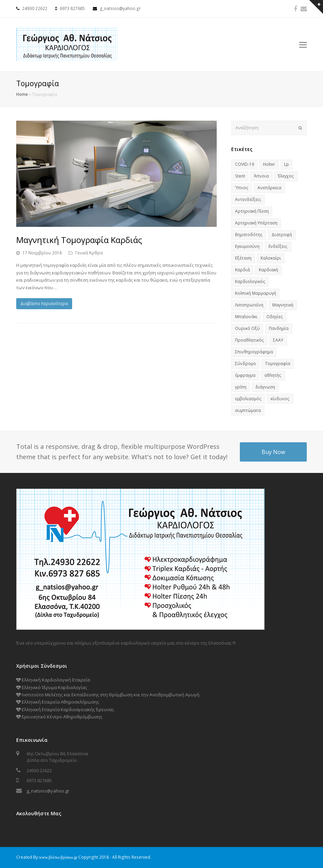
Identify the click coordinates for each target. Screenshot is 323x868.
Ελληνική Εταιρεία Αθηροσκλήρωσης (58, 702)
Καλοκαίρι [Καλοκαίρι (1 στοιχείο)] (271, 258)
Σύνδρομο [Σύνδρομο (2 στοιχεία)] (246, 364)
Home (22, 94)
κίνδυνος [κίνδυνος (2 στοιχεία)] (280, 399)
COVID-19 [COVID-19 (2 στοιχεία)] (244, 164)
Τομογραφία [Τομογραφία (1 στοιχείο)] (278, 364)
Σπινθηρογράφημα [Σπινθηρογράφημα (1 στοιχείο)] (254, 352)
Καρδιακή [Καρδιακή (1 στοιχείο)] (268, 270)
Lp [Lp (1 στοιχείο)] (286, 164)
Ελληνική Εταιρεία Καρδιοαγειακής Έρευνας (65, 709)
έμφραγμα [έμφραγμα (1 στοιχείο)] (245, 375)
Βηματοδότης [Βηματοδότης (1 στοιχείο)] (249, 235)
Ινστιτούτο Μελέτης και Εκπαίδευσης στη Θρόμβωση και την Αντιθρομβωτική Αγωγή (108, 695)
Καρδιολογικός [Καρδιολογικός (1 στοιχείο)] (250, 281)
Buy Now (273, 452)
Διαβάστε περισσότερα (44, 304)
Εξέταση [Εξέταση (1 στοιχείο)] (243, 258)
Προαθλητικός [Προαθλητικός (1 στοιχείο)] (249, 340)
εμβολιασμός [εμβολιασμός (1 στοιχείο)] (248, 399)
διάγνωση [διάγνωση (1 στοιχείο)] (265, 387)
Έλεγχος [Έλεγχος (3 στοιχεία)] (286, 176)
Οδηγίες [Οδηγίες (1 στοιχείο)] (275, 317)
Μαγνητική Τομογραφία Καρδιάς (79, 240)
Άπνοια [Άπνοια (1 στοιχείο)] (261, 176)
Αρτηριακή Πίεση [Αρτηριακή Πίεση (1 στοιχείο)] (252, 211)
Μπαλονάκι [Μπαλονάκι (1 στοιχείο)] (246, 317)
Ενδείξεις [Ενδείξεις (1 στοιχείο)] (278, 246)
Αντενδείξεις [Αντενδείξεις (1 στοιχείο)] (248, 199)
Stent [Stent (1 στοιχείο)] (240, 176)
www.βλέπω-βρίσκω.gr (58, 857)
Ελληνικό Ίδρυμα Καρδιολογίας (52, 687)
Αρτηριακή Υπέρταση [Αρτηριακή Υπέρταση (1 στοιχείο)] (256, 223)
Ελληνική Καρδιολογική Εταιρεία (53, 680)
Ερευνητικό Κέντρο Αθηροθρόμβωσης (59, 717)
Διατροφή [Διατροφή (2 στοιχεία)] (282, 235)
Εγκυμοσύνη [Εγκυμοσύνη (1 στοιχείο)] (247, 246)
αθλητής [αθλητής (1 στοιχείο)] (273, 375)
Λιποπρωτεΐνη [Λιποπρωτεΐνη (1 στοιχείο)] (249, 305)
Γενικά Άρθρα (89, 253)
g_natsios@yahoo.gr (48, 791)
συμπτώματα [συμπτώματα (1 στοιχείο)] (248, 410)
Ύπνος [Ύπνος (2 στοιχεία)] (242, 188)
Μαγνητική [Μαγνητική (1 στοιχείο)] (283, 305)
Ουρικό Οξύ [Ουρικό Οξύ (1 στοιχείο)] (247, 328)
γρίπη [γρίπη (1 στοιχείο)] (241, 387)
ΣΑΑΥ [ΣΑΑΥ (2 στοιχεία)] (278, 340)
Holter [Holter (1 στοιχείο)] (269, 164)
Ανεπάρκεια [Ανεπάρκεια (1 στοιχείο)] (269, 188)
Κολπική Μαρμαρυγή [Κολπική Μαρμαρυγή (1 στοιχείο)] (256, 293)
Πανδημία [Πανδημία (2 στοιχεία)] (279, 328)
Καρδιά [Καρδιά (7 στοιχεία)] (242, 270)
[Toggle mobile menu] (303, 44)
